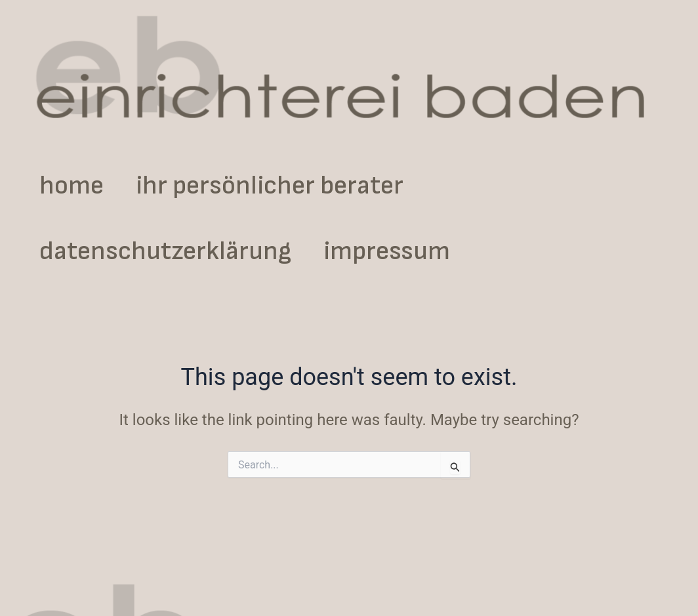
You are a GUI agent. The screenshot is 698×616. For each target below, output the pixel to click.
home (81, 186)
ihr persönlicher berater (299, 186)
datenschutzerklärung (175, 251)
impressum (417, 251)
